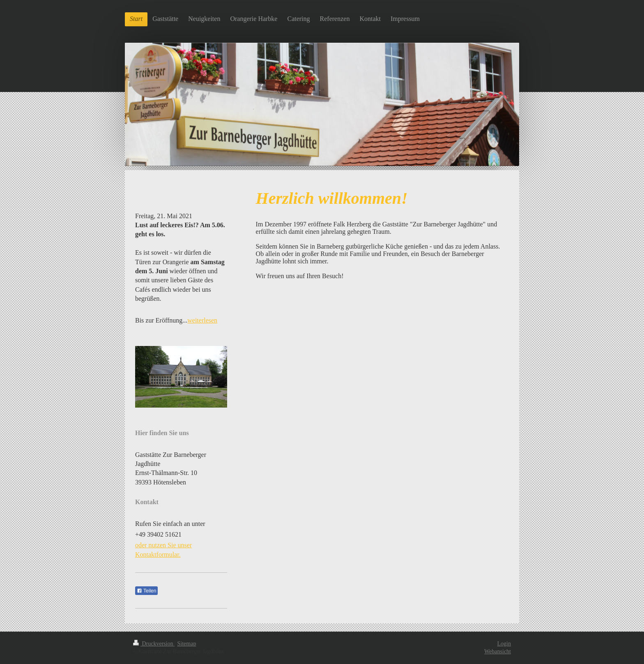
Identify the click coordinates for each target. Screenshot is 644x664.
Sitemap (187, 644)
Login (504, 644)
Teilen (146, 591)
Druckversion (154, 644)
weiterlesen (202, 320)
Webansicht (498, 651)
